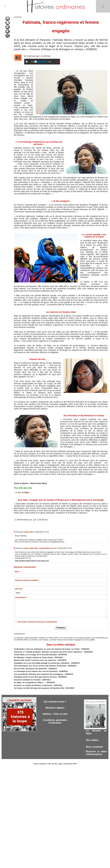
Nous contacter (95, 744)
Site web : (19, 589)
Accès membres (40, 761)
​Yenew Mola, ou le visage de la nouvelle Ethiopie (34, 654)
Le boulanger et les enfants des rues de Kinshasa (34, 669)
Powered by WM (70, 761)
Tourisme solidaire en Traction (26, 677)
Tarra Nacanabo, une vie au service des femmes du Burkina (38, 664)
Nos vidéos (92, 737)
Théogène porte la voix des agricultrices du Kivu (34, 674)
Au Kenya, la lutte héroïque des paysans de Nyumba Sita (37, 685)
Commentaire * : (21, 597)
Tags (60, 761)
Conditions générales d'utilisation (55, 718)
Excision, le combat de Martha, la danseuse (32, 682)
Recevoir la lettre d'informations (96, 750)
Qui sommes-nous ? (55, 698)
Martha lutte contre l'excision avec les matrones (33, 659)
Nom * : (18, 571)
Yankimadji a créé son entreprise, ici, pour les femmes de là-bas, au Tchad (44, 649)
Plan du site (52, 761)
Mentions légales (55, 704)
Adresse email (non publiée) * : (27, 580)
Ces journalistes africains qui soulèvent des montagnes (37, 672)
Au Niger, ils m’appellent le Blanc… (28, 680)
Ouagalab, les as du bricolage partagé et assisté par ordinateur (40, 662)
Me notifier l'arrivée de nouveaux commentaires (38, 622)
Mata (27, 492)
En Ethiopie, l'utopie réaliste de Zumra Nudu (32, 656)
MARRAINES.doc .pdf (27, 520)
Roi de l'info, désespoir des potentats (29, 667)
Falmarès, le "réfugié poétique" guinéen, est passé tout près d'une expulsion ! (46, 651)
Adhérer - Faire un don (55, 711)
